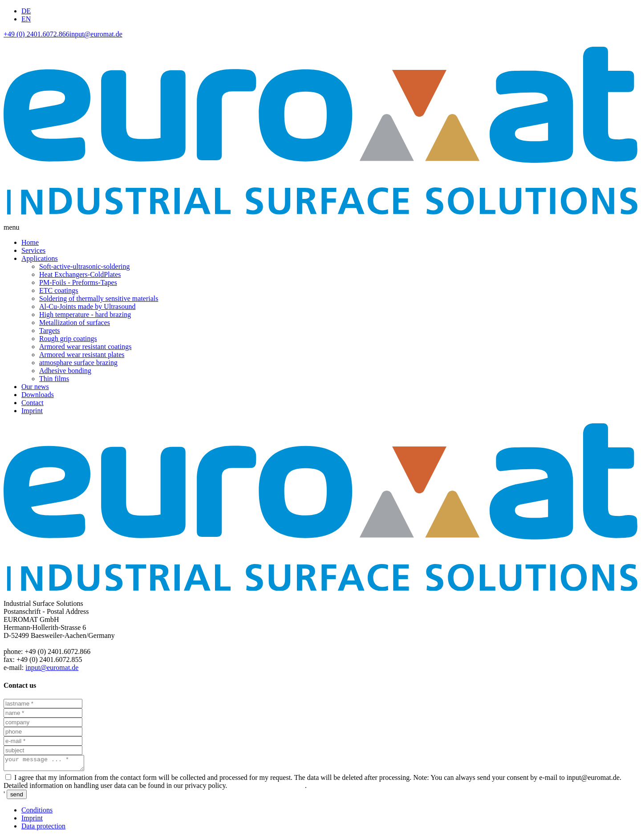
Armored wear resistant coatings (85, 347)
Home (30, 242)
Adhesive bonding (65, 371)
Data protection (43, 829)
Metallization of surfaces (75, 323)
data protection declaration (267, 788)
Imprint (32, 411)
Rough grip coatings (68, 339)
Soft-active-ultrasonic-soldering (85, 266)
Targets (50, 331)
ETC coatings (59, 290)
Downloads (38, 395)
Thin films (54, 379)
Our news (35, 387)
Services (33, 250)
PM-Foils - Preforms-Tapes (78, 282)
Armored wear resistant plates (82, 355)
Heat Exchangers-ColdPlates (80, 274)
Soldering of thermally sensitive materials (99, 298)
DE (26, 11)
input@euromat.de (96, 34)
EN (26, 19)
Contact (32, 403)
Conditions (37, 813)
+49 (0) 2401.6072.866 (37, 34)
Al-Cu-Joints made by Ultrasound (87, 306)
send (17, 797)
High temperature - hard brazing (85, 314)
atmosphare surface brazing (78, 363)
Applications (40, 258)
